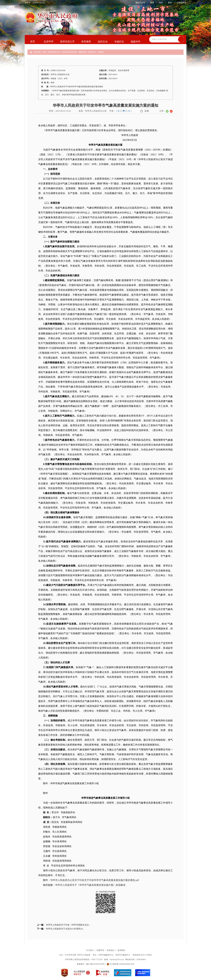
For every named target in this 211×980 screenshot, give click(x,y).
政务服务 (86, 42)
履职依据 (83, 52)
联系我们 (111, 950)
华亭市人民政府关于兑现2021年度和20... (65, 929)
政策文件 (92, 52)
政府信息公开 (67, 42)
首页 (33, 42)
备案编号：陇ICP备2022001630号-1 (91, 964)
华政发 (101, 52)
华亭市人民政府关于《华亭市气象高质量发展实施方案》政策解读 (90, 885)
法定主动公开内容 (69, 52)
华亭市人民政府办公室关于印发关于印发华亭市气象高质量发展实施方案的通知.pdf (95, 880)
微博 (152, 3)
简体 (161, 3)
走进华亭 (49, 42)
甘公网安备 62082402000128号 (120, 964)
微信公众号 (140, 3)
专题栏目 (119, 42)
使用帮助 (121, 950)
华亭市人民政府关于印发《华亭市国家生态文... (68, 925)
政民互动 (103, 42)
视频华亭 (136, 42)
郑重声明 (100, 950)
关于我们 (90, 950)
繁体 (170, 3)
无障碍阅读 (182, 3)
